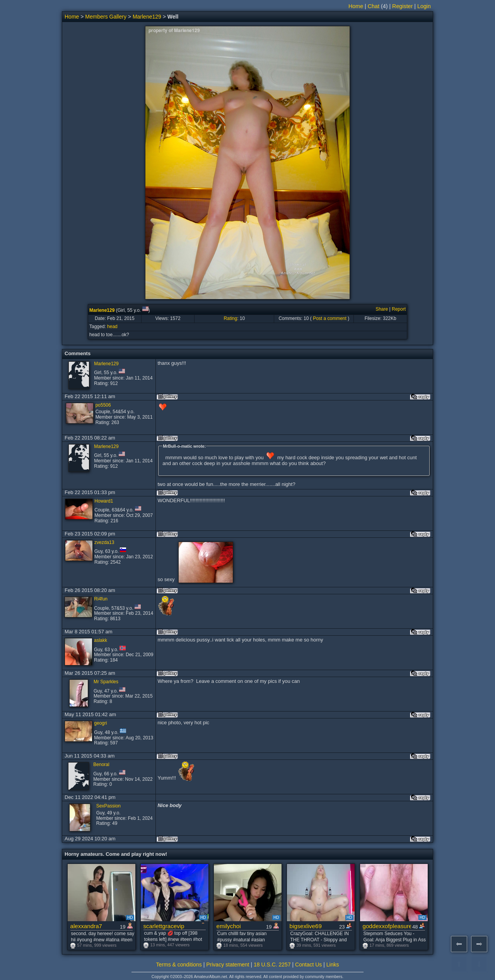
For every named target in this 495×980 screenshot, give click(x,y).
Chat (374, 6)
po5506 (103, 405)
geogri (100, 723)
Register (402, 6)
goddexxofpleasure (387, 926)
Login (424, 6)
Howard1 (104, 501)
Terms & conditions (179, 965)
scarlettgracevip (164, 926)
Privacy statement (228, 965)
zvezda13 (104, 542)
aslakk (101, 640)
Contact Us (308, 965)
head (112, 327)
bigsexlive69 (306, 926)
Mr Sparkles (106, 682)
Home (356, 6)
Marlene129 (147, 17)
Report (399, 309)
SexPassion (108, 806)
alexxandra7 (86, 926)
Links (333, 965)
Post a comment (330, 318)
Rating (230, 318)
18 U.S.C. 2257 (272, 965)
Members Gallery (106, 17)
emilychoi (229, 926)
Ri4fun (101, 599)
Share (382, 309)
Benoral (101, 765)
